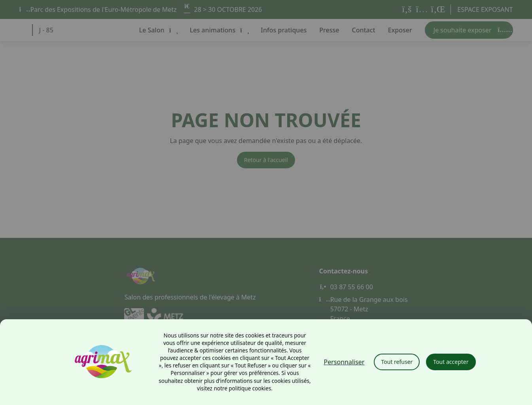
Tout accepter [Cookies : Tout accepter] (451, 362)
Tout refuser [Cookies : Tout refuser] (397, 362)
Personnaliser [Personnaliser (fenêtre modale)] (344, 362)
